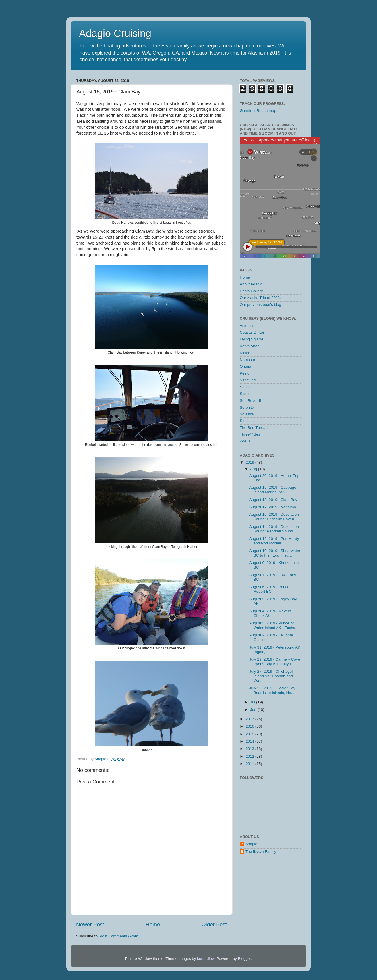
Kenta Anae (250, 346)
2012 (250, 756)
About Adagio (251, 284)
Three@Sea (250, 434)
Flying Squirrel (252, 339)
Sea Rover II (250, 401)
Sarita (245, 387)
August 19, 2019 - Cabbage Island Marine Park (273, 490)
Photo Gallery (251, 291)
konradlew (206, 959)
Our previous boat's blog (260, 305)
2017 (250, 719)
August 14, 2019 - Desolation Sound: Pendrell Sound (274, 529)
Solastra (247, 414)
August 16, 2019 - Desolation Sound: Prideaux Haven (274, 517)
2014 (250, 741)
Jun (254, 710)
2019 (250, 462)
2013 (250, 749)
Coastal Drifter (252, 332)
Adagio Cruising (115, 33)
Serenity (247, 407)
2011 (250, 764)
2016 (250, 726)
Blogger (245, 959)
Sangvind (248, 380)
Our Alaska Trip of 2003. (260, 298)
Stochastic (248, 421)
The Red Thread (254, 428)
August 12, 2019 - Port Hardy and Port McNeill (274, 541)
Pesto (245, 373)
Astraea (246, 326)
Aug (254, 469)
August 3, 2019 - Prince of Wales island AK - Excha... (274, 625)
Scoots (246, 394)
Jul (253, 702)
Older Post (214, 924)
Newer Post (90, 924)
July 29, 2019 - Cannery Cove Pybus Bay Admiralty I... (275, 662)
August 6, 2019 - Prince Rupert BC (269, 589)
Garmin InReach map (258, 111)
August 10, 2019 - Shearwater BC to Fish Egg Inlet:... (275, 553)
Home (153, 924)
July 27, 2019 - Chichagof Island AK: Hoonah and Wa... (271, 676)
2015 (250, 734)
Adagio (251, 844)
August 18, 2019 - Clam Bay (273, 500)
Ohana (246, 366)
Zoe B (245, 441)
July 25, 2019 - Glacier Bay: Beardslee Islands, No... (273, 690)
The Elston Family (261, 852)
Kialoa (245, 353)
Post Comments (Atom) (120, 936)
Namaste (247, 360)
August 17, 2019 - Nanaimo (273, 507)
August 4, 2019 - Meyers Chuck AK (270, 613)
